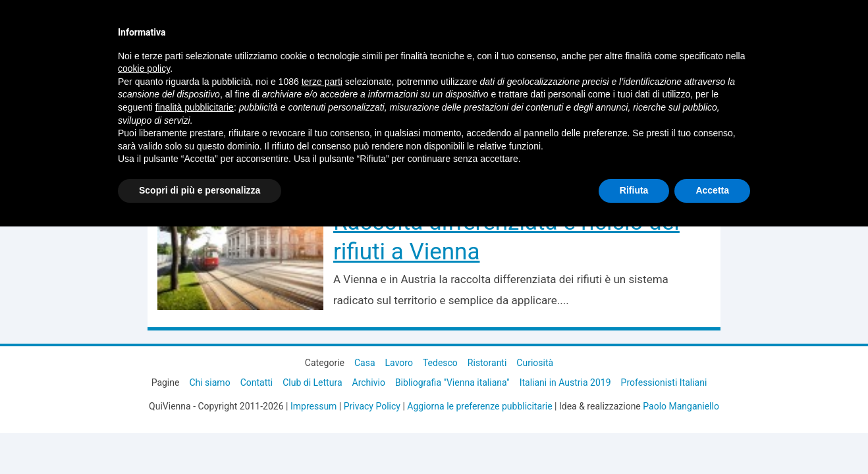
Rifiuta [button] (634, 190)
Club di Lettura (312, 382)
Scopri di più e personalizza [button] (200, 190)
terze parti (322, 82)
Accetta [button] (712, 190)
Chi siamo (209, 382)
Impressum (313, 406)
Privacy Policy (372, 406)
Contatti (257, 382)
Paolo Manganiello (681, 406)
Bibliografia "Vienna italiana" (452, 382)
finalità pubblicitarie (195, 107)
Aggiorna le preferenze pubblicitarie (479, 406)
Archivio (369, 382)
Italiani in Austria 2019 (565, 382)
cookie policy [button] (144, 68)
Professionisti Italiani (664, 382)
